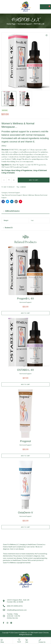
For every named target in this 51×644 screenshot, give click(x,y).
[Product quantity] (9, 180)
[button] (47, 35)
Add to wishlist (9, 187)
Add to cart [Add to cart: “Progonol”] (25, 456)
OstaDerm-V (25, 513)
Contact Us (42, 642)
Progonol (25, 441)
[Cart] (26, 640)
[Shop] (2, 640)
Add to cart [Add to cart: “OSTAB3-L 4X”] (25, 385)
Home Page (11, 24)
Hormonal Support (25, 24)
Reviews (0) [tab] (9, 228)
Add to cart (34, 180)
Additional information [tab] (12, 212)
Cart (27, 642)
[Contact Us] (40, 640)
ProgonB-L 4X (25, 299)
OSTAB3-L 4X (25, 370)
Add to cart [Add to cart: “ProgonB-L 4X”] (25, 313)
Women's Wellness (28, 196)
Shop (2, 642)
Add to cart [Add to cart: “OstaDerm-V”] (25, 527)
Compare (23, 187)
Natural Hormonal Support (14, 196)
